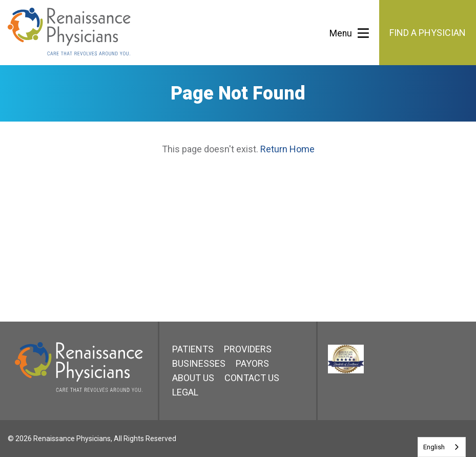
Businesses (199, 363)
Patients (193, 349)
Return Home (287, 149)
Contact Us (252, 378)
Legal (185, 392)
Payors (252, 363)
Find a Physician (428, 33)
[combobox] (442, 447)
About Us (193, 378)
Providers (248, 349)
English (434, 447)
